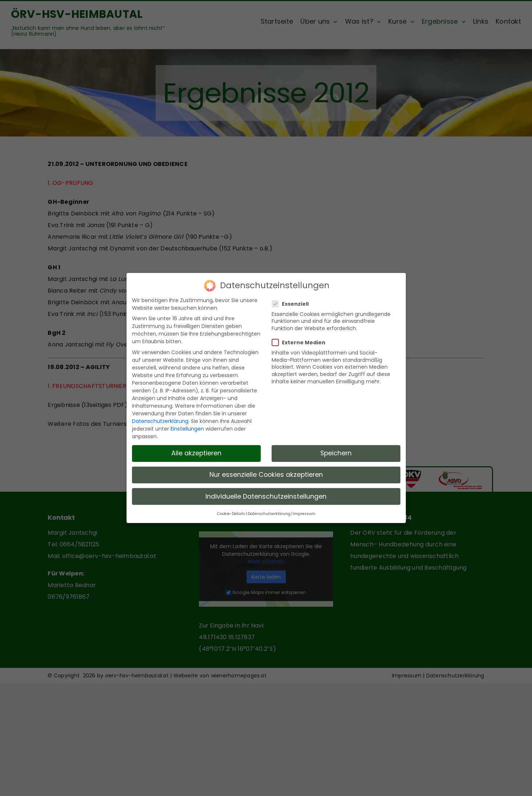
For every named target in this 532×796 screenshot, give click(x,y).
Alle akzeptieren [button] (196, 451)
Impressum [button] (304, 512)
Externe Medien (302, 341)
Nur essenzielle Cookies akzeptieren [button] (266, 473)
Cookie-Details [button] (231, 512)
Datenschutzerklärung (160, 419)
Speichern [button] (336, 451)
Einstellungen (187, 427)
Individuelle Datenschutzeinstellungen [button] (266, 494)
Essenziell (293, 302)
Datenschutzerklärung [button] (269, 512)
